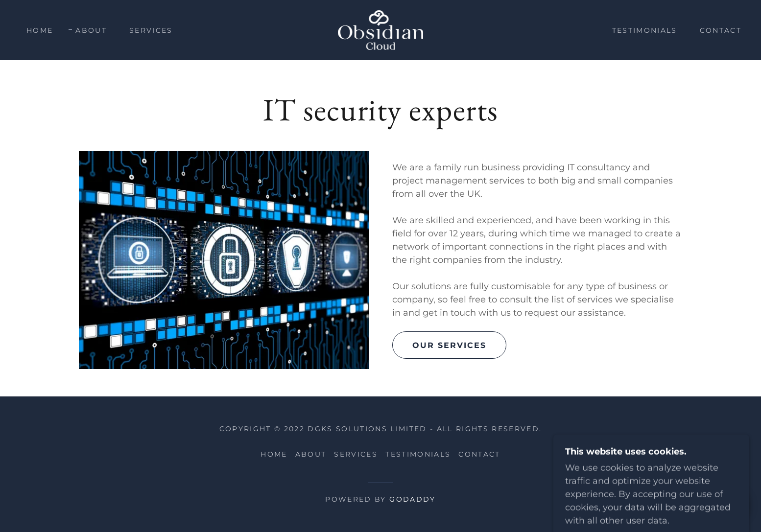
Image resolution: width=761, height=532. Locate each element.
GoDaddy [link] (412, 499)
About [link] (91, 30)
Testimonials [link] (645, 30)
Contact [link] (721, 30)
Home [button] (274, 454)
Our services (449, 345)
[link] (380, 29)
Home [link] (40, 30)
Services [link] (151, 30)
